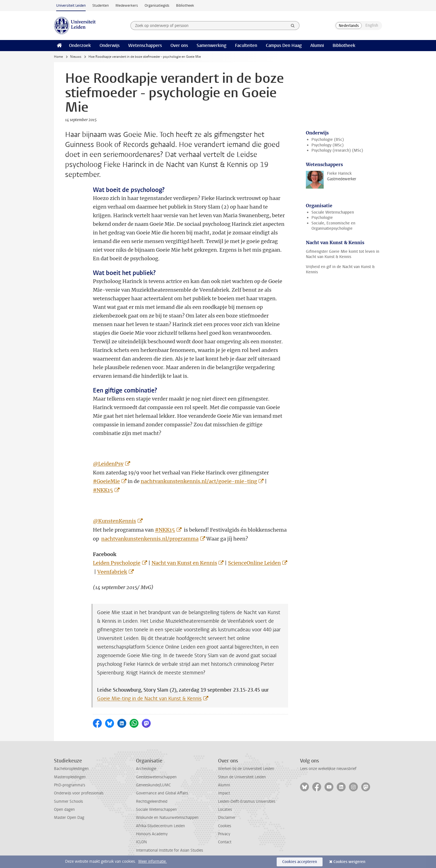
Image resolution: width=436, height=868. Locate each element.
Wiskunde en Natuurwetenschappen (167, 818)
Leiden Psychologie (117, 563)
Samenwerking (211, 45)
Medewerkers (127, 5)
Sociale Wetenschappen (333, 212)
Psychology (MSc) (328, 145)
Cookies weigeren (349, 862)
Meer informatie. (153, 861)
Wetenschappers (145, 45)
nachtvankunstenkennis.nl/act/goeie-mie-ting (199, 481)
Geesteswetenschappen (156, 777)
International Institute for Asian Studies (169, 850)
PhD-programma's (70, 785)
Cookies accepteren (300, 862)
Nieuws (76, 57)
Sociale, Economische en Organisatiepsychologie (333, 226)
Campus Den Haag (284, 45)
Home (58, 57)
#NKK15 (103, 490)
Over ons (179, 45)
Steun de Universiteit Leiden (242, 777)
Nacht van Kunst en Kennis (184, 563)
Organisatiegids (157, 5)
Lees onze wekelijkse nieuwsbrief (328, 769)
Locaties (225, 810)
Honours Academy (152, 834)
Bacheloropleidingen (71, 769)
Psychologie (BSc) (328, 140)
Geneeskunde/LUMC (153, 785)
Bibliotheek (185, 5)
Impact (224, 793)
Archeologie (146, 769)
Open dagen (64, 810)
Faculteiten (246, 45)
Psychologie (322, 218)
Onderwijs (110, 45)
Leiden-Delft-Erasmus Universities (247, 801)
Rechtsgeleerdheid (152, 801)
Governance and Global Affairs (162, 793)
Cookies (225, 826)
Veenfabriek (112, 572)
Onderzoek (80, 45)
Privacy (224, 834)
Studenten (101, 5)
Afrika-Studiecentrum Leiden (160, 826)
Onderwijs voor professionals (79, 793)
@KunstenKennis (114, 521)
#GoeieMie (106, 481)
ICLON (141, 842)
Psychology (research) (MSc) (337, 150)
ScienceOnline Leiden (254, 563)
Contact (225, 842)
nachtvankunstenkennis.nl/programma (150, 539)
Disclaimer (227, 818)
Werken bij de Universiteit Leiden (246, 769)
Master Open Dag (69, 818)
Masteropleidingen (70, 777)
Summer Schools (68, 801)
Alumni (317, 45)
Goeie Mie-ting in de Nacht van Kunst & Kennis (149, 699)
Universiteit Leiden (71, 5)
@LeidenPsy (108, 464)
